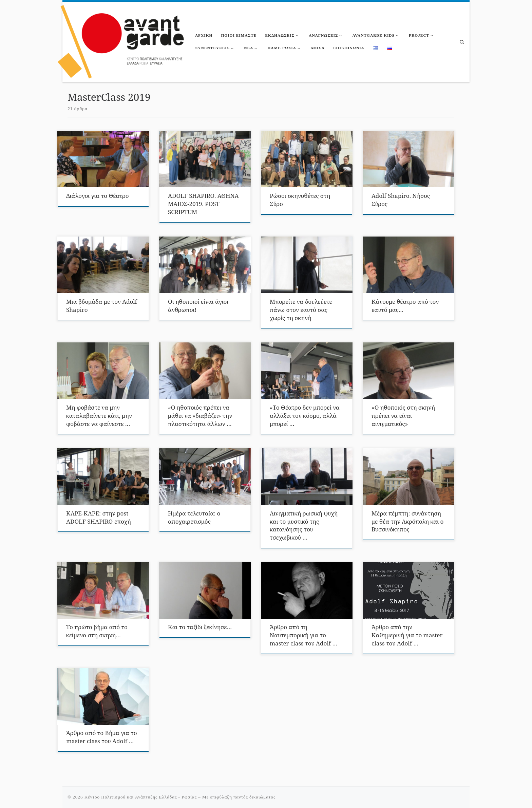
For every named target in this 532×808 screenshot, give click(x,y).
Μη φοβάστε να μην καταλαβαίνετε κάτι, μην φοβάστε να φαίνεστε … (99, 416)
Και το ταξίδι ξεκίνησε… (200, 627)
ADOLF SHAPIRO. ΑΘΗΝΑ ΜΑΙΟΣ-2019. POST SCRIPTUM (203, 204)
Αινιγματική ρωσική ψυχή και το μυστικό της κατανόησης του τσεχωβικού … (304, 525)
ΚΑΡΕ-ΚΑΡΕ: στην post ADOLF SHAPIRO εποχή (99, 517)
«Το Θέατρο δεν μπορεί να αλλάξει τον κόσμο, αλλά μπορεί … (305, 416)
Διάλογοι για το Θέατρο (98, 196)
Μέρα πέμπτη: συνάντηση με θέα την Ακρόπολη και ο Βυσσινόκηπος (407, 521)
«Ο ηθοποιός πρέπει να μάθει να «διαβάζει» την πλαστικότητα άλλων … (200, 416)
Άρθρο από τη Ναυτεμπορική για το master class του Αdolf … (303, 635)
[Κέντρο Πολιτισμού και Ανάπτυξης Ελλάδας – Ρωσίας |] (121, 41)
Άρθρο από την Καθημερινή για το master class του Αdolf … (407, 635)
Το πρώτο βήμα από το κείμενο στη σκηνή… (97, 631)
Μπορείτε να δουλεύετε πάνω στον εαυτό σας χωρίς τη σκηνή (301, 310)
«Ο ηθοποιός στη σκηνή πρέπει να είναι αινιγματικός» (403, 416)
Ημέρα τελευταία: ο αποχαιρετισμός (194, 517)
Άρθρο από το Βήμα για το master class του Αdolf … (102, 737)
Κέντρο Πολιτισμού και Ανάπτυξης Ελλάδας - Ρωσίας (141, 797)
